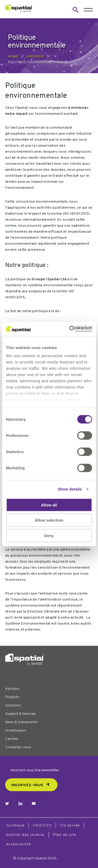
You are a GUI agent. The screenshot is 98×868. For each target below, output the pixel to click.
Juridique (35, 57)
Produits (12, 697)
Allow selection (49, 520)
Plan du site (65, 835)
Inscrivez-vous (27, 785)
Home (13, 57)
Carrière (12, 739)
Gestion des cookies (25, 835)
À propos (12, 689)
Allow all (49, 505)
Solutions (13, 706)
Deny (49, 535)
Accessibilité (18, 844)
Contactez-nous (18, 747)
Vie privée (70, 826)
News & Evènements (21, 722)
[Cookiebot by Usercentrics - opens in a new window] (70, 329)
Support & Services (20, 714)
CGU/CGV (42, 826)
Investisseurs (16, 731)
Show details (70, 489)
